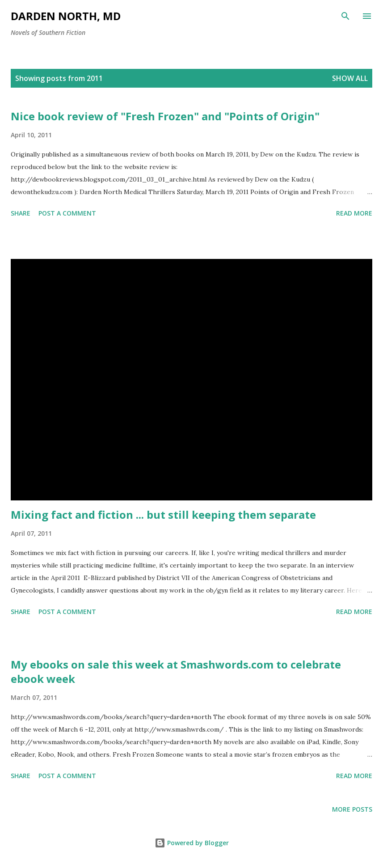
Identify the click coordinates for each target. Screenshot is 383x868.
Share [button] (21, 213)
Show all (350, 78)
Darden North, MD (66, 16)
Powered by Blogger (192, 843)
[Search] (345, 16)
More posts (352, 809)
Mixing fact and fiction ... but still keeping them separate (163, 514)
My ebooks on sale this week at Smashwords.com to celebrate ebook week (176, 671)
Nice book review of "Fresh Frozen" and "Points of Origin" (165, 116)
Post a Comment (67, 213)
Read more (354, 213)
